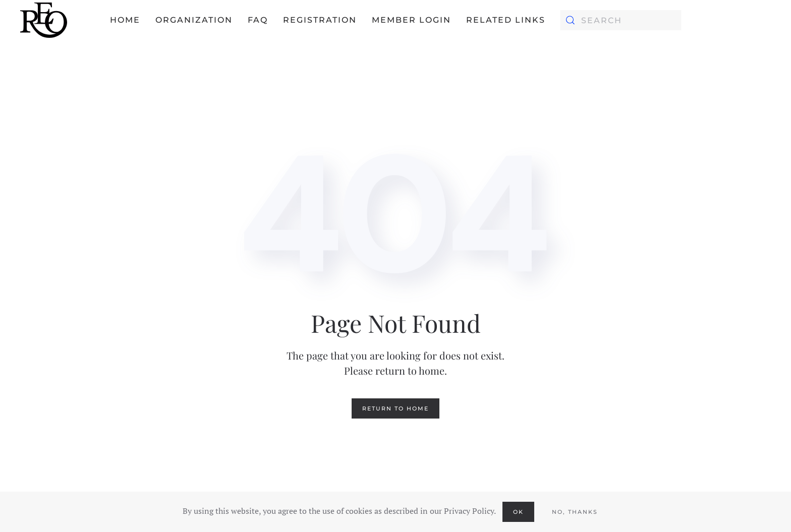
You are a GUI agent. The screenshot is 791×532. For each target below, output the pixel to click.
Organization (194, 20)
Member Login (411, 20)
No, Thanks (575, 512)
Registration (320, 20)
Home (125, 20)
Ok (518, 512)
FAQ (258, 20)
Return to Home (395, 408)
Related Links (506, 20)
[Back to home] (44, 20)
